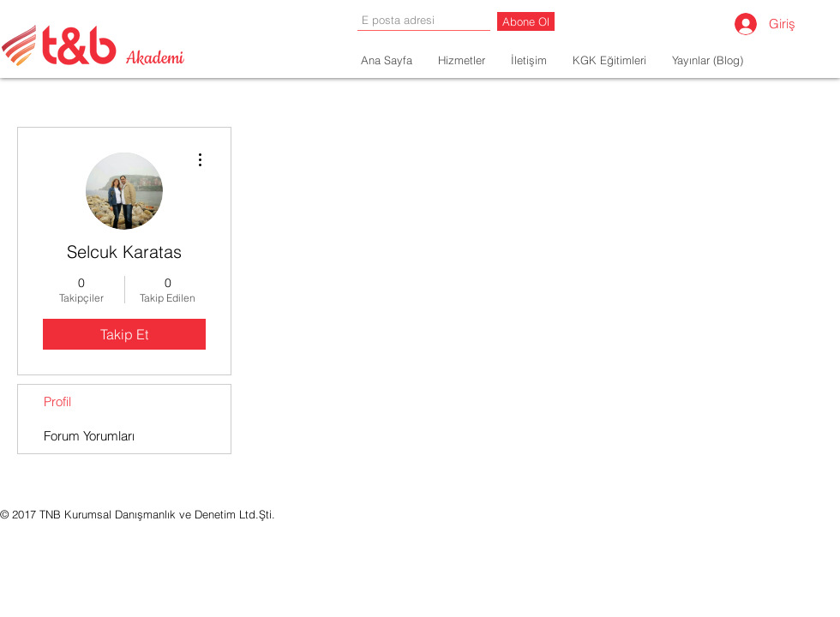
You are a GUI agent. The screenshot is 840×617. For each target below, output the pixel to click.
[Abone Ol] (526, 21)
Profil (57, 401)
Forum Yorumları (89, 436)
